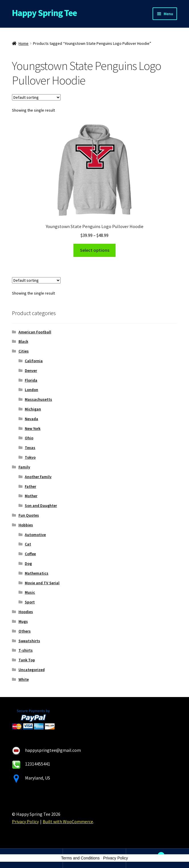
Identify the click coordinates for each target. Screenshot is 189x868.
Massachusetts (38, 399)
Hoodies (26, 612)
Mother (31, 496)
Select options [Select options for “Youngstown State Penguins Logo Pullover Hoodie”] (95, 250)
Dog (28, 563)
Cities (24, 351)
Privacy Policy (25, 821)
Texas (30, 448)
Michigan (33, 409)
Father (30, 486)
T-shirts (26, 650)
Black (23, 341)
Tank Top (27, 660)
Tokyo (30, 457)
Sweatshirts (29, 641)
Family (24, 467)
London (31, 390)
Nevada (31, 419)
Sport (30, 602)
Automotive (35, 535)
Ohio (29, 438)
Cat (28, 544)
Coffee (30, 554)
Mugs (23, 621)
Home (23, 43)
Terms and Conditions (80, 858)
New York (33, 428)
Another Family (38, 477)
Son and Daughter (41, 506)
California (34, 361)
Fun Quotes (29, 515)
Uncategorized (32, 670)
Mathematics (37, 573)
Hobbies (26, 525)
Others (25, 631)
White (24, 679)
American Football (35, 332)
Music (30, 592)
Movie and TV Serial (42, 583)
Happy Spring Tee (44, 13)
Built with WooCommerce (68, 821)
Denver (31, 370)
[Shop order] (36, 97)
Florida (31, 380)
